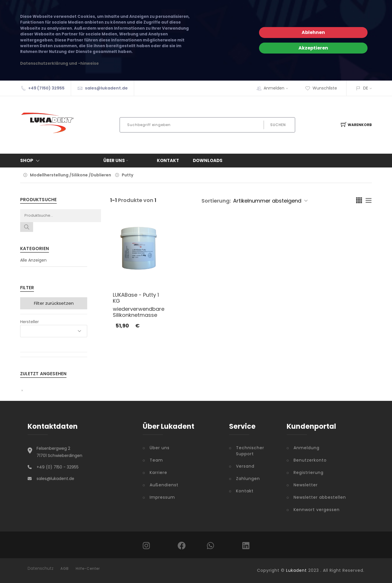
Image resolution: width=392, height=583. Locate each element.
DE (366, 88)
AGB (65, 569)
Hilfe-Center (88, 569)
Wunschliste (321, 88)
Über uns (116, 160)
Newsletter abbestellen (320, 497)
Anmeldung (307, 448)
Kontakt (168, 160)
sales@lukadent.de (106, 88)
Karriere (158, 473)
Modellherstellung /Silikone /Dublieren (71, 175)
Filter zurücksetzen (54, 303)
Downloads (208, 160)
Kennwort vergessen (317, 510)
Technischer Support (250, 451)
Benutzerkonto (310, 460)
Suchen (278, 125)
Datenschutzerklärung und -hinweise (59, 63)
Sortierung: (216, 201)
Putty (128, 175)
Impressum (162, 497)
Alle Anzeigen (33, 260)
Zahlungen (248, 479)
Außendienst (164, 485)
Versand (245, 466)
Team (156, 460)
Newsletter (306, 485)
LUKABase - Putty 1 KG (136, 298)
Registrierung (309, 473)
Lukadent (296, 570)
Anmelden (278, 88)
